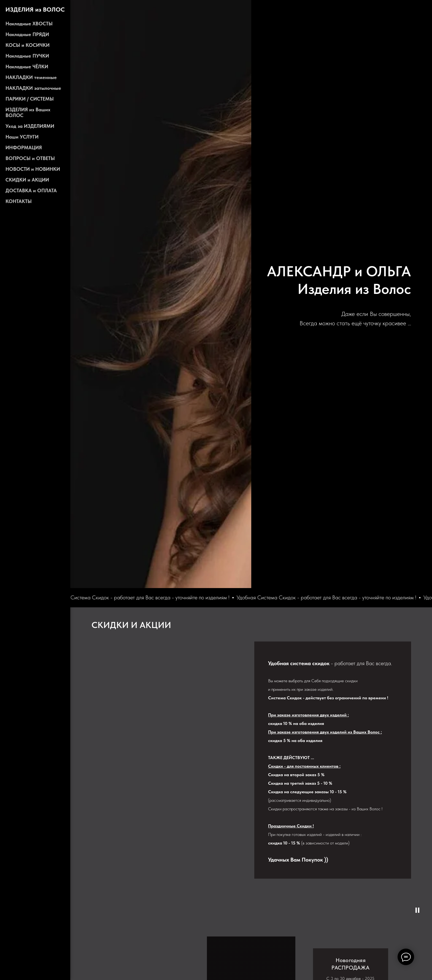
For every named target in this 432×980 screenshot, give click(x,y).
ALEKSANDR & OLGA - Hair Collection (378, 257)
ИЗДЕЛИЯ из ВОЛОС (35, 9)
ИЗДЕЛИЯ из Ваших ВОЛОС (28, 112)
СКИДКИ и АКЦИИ (27, 180)
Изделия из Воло (351, 289)
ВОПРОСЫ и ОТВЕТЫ (30, 158)
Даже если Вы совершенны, (376, 314)
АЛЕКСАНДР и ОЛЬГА (339, 271)
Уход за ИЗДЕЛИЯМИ (30, 126)
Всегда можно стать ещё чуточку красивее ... (355, 323)
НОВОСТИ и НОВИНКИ (33, 169)
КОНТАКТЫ (19, 201)
